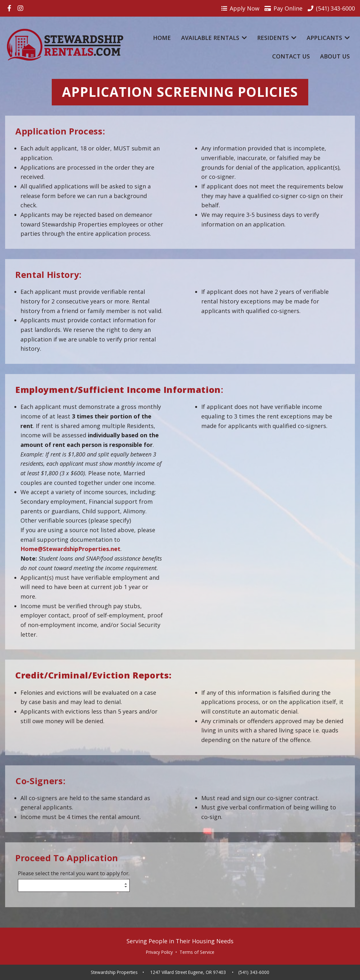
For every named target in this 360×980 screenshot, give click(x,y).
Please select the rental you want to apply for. (74, 873)
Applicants (328, 38)
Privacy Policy (159, 952)
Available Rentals (214, 38)
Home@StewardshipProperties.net (70, 549)
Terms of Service (197, 952)
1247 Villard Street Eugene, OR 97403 (188, 972)
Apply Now (240, 8)
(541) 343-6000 (254, 972)
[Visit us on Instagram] (20, 8)
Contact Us (291, 56)
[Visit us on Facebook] (9, 8)
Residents (277, 38)
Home (162, 38)
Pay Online (283, 8)
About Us (335, 56)
